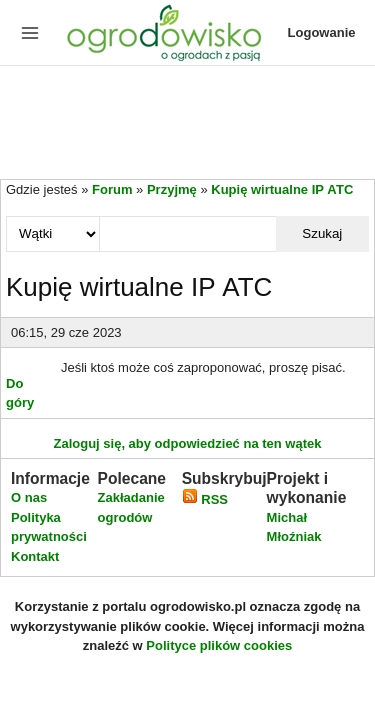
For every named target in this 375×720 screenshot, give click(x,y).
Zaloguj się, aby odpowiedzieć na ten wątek (187, 443)
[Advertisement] (187, 124)
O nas (29, 497)
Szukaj (322, 233)
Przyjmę (172, 189)
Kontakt (35, 556)
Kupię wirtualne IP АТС (282, 189)
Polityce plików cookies (219, 645)
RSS (205, 499)
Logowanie (322, 32)
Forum (112, 189)
